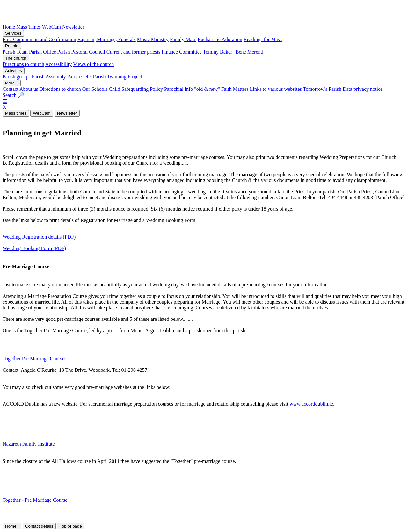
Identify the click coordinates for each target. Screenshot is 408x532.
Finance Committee (182, 52)
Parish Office (43, 52)
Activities (14, 71)
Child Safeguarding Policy (136, 89)
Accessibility (59, 64)
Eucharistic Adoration (220, 39)
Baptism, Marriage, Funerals (107, 39)
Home (9, 27)
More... (12, 83)
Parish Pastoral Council (82, 52)
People (12, 46)
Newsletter (73, 27)
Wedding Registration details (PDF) (39, 237)
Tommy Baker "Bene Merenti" (234, 52)
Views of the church (93, 64)
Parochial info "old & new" (192, 89)
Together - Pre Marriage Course (35, 500)
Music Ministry (153, 39)
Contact (11, 89)
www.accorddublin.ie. (312, 404)
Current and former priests (133, 52)
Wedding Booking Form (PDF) (34, 248)
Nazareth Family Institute (29, 444)
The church (16, 58)
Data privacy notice (363, 89)
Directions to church (23, 64)
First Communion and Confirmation (39, 39)
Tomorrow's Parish (322, 89)
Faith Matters (235, 89)
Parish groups (17, 77)
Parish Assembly (49, 77)
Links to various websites (276, 89)
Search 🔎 (13, 95)
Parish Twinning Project (118, 77)
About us (29, 89)
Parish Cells (80, 77)
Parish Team (15, 52)
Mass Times (29, 27)
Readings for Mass (263, 39)
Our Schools (95, 89)
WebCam (51, 27)
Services (13, 33)
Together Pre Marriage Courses (34, 359)
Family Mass (183, 39)
